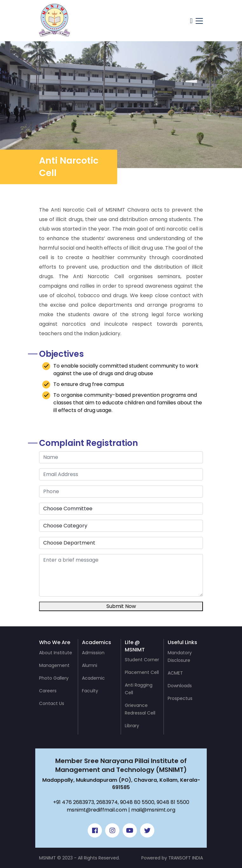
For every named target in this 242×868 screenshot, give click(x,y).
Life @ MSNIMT (135, 646)
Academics (97, 642)
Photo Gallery (54, 678)
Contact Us (52, 703)
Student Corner (142, 660)
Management (54, 665)
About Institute (56, 653)
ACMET (175, 673)
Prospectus (180, 698)
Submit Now (121, 606)
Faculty (90, 691)
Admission (93, 653)
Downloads (180, 686)
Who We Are (55, 642)
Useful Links (182, 642)
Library (132, 726)
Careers (48, 691)
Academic (93, 678)
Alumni (90, 665)
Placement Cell (142, 672)
